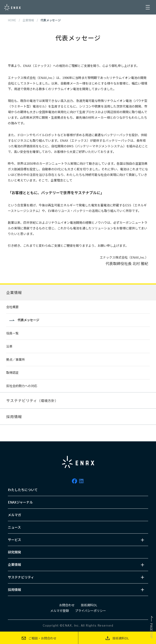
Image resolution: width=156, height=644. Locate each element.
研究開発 (14, 552)
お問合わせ (67, 605)
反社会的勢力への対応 (22, 386)
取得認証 (12, 372)
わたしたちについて (23, 490)
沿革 (9, 346)
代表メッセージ (28, 320)
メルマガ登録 (60, 611)
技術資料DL (89, 605)
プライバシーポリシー (91, 611)
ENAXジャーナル (20, 502)
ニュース (14, 527)
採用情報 (14, 416)
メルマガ (14, 515)
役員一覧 (12, 333)
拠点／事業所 (15, 359)
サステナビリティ (32, 400)
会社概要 (12, 307)
